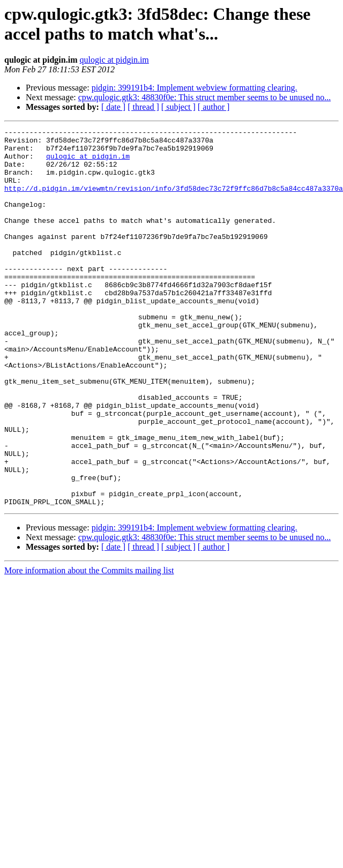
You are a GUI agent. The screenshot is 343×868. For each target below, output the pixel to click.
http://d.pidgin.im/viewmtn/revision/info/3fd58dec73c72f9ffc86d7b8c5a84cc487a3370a (174, 201)
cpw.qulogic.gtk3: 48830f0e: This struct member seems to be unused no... (204, 97)
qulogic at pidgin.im (114, 60)
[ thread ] (143, 107)
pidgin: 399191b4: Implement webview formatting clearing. (195, 88)
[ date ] (113, 107)
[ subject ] (178, 107)
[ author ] (214, 107)
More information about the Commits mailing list (89, 646)
